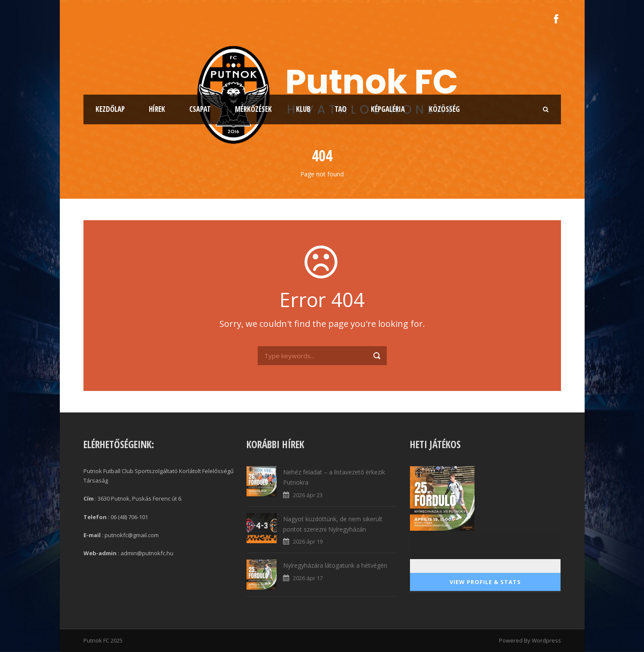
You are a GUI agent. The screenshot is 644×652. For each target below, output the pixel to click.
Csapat (200, 109)
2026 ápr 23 (308, 495)
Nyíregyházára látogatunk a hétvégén (335, 565)
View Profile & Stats (485, 582)
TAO (341, 109)
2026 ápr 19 (308, 541)
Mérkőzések (253, 109)
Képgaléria (388, 109)
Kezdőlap (110, 109)
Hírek (157, 109)
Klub (303, 109)
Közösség (444, 109)
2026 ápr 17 (308, 578)
